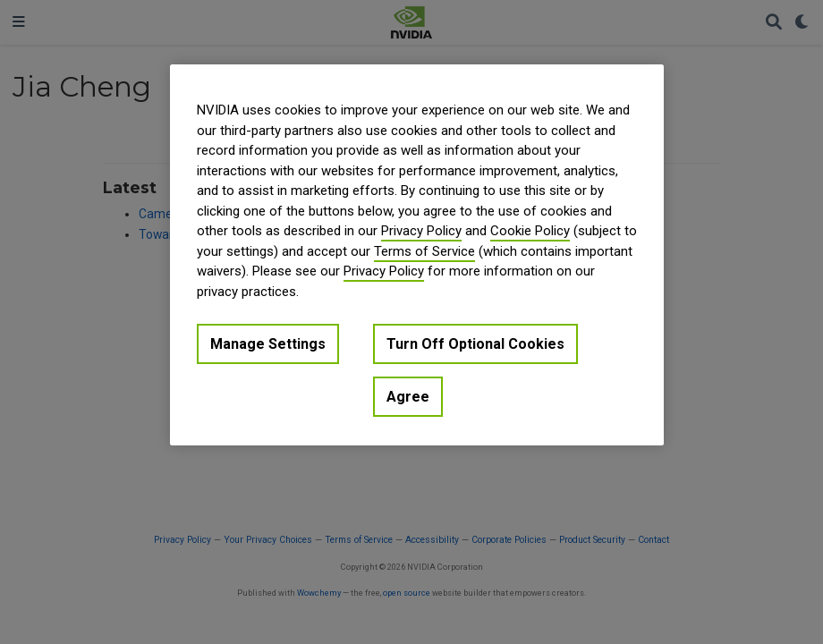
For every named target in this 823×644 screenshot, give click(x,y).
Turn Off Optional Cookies (475, 344)
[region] (417, 255)
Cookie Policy (530, 231)
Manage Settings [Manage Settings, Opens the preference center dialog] (268, 344)
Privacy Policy (421, 231)
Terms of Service (424, 251)
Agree (408, 397)
